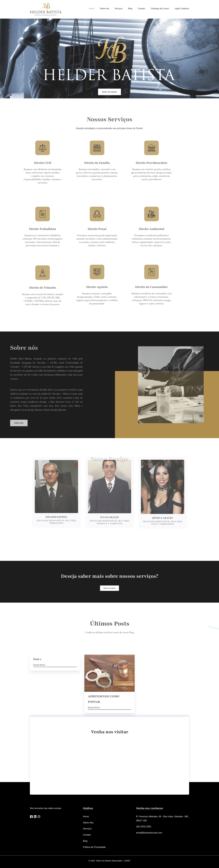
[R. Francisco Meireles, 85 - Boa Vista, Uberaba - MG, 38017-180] (109, 762)
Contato (141, 9)
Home (92, 9)
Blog (130, 9)
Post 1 (37, 696)
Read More (39, 702)
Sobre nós (104, 9)
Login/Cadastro (182, 9)
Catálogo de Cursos (160, 9)
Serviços (119, 9)
